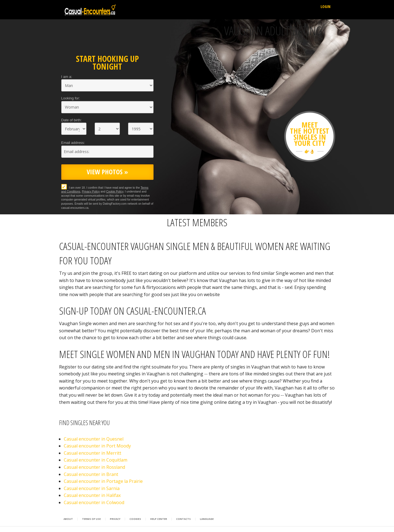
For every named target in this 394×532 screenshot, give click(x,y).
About (68, 519)
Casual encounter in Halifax (92, 495)
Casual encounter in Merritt (92, 453)
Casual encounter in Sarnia (92, 488)
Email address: (73, 143)
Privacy (115, 519)
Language (207, 519)
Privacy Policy (91, 192)
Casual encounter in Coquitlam (96, 460)
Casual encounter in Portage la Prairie (103, 481)
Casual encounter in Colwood (94, 502)
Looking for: (71, 98)
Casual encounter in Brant (91, 474)
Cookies (135, 519)
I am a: (67, 77)
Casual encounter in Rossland (94, 467)
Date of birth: (72, 120)
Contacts (183, 519)
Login (326, 6)
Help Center (159, 519)
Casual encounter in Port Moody (97, 446)
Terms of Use (91, 519)
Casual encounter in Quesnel (94, 439)
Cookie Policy (115, 192)
